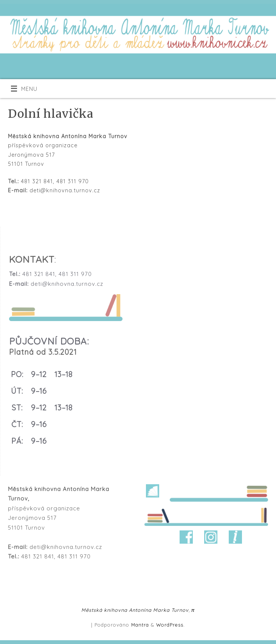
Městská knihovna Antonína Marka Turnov (135, 610)
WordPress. (171, 625)
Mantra (140, 625)
